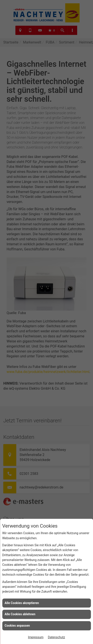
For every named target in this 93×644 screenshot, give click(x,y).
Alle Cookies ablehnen (20, 614)
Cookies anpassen (17, 626)
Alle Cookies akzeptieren (22, 603)
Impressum (36, 637)
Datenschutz (57, 637)
